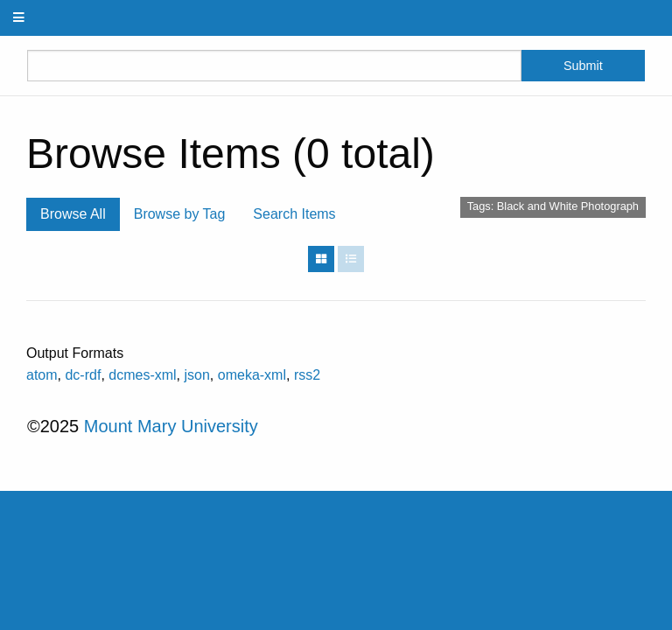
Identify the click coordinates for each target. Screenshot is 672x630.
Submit (583, 66)
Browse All (73, 214)
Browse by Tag (180, 214)
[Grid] (321, 259)
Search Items (294, 214)
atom (42, 375)
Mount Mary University (171, 426)
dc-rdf (83, 375)
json (197, 375)
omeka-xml (252, 375)
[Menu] (19, 18)
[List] (351, 259)
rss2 (307, 375)
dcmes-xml (142, 375)
